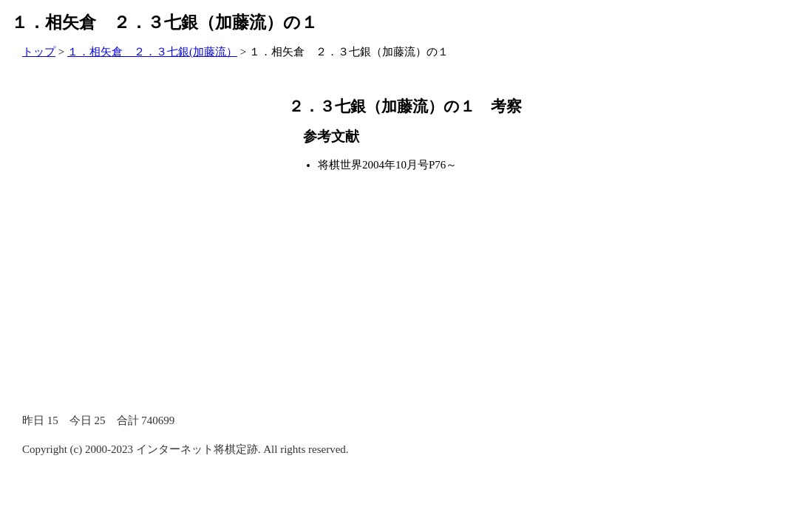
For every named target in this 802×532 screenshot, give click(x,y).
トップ (39, 52)
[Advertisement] (133, 203)
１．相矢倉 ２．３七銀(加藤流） (152, 52)
